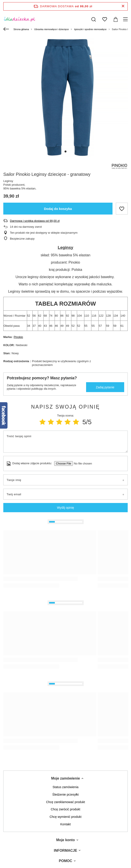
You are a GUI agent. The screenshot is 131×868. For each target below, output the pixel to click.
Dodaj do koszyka (58, 209)
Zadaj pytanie (105, 387)
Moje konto (65, 840)
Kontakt (65, 824)
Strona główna (21, 29)
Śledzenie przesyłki (66, 795)
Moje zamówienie (65, 778)
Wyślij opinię (66, 508)
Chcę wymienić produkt (65, 817)
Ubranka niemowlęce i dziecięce (51, 29)
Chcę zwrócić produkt (66, 809)
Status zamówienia (66, 787)
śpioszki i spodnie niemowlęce (90, 29)
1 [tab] (65, 151)
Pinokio (18, 337)
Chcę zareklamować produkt (65, 802)
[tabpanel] (65, 97)
